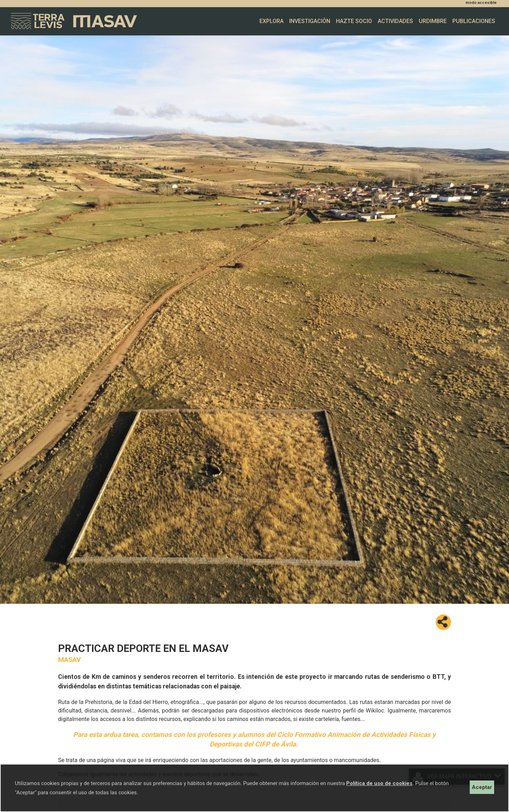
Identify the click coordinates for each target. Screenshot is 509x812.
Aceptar (482, 787)
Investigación (310, 21)
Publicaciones (474, 21)
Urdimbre (433, 21)
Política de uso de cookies (379, 783)
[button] (443, 622)
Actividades (395, 21)
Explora (271, 21)
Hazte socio (354, 21)
